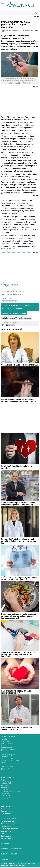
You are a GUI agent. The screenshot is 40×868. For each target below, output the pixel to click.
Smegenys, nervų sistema (8, 749)
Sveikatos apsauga (9, 854)
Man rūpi (4, 739)
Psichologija (5, 806)
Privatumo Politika (18, 866)
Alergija (3, 780)
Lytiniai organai (5, 757)
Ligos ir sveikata (8, 736)
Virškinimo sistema (6, 745)
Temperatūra (5, 786)
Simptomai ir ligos (7, 777)
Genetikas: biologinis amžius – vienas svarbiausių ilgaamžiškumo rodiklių (18, 504)
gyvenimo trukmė (23, 305)
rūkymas (19, 309)
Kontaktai (4, 866)
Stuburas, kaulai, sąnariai (8, 753)
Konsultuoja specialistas (12, 849)
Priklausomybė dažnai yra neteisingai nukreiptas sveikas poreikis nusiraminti (19, 400)
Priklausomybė (5, 793)
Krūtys (3, 762)
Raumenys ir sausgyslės (8, 755)
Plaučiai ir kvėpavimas (7, 743)
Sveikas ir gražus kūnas (9, 829)
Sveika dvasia (6, 836)
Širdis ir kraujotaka (6, 741)
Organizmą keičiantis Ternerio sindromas (19, 365)
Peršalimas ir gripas (7, 784)
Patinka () (8, 294)
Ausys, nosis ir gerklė (7, 766)
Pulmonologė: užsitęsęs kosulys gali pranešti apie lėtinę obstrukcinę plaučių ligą (19, 541)
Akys (2, 764)
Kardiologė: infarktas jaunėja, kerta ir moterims (18, 467)
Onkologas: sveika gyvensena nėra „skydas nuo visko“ (17, 728)
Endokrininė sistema (7, 747)
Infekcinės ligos (5, 799)
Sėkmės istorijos (7, 838)
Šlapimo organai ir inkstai (8, 751)
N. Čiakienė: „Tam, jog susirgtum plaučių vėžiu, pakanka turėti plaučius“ (19, 579)
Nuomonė (5, 859)
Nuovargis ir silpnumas (7, 797)
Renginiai (5, 843)
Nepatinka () (20, 294)
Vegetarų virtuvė (7, 831)
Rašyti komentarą (25, 318)
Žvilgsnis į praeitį (7, 811)
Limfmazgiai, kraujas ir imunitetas (10, 760)
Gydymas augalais (8, 821)
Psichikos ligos (5, 770)
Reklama (36, 17)
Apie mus (12, 863)
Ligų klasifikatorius (26, 863)
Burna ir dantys (5, 768)
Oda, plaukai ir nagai (7, 759)
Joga (3, 834)
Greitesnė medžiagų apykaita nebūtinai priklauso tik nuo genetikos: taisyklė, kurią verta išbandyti (18, 616)
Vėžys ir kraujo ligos (7, 782)
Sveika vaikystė (7, 809)
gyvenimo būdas (8, 309)
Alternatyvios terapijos (9, 824)
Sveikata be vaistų (19, 313)
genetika (11, 305)
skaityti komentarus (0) (10, 318)
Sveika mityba (6, 826)
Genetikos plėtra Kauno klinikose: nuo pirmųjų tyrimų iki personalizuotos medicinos (18, 654)
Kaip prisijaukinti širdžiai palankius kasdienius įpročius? (17, 692)
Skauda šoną (5, 789)
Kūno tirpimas (5, 788)
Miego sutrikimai (6, 795)
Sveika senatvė (6, 814)
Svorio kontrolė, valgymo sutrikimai (11, 791)
